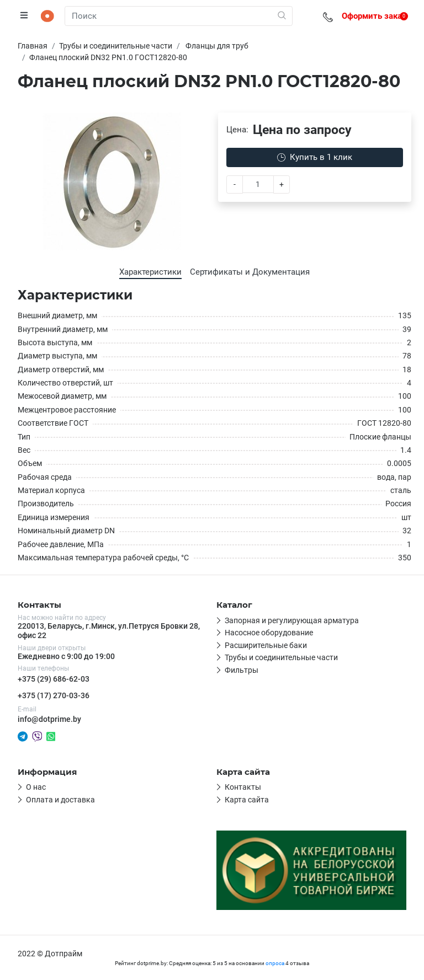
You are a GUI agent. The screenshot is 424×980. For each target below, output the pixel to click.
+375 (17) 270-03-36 (54, 695)
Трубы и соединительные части (281, 657)
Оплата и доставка (60, 800)
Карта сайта (247, 800)
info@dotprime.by (49, 719)
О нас (36, 787)
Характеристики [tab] (150, 272)
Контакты (243, 787)
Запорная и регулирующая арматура (292, 620)
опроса (275, 963)
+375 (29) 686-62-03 (54, 679)
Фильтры (242, 670)
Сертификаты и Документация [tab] (250, 272)
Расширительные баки (266, 645)
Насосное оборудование (269, 633)
